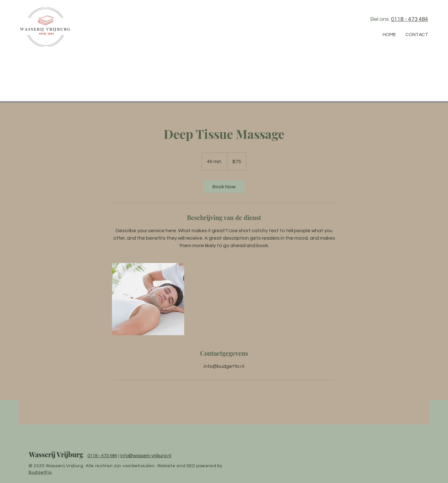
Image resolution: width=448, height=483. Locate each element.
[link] (224, 187)
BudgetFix (40, 472)
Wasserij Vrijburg (56, 454)
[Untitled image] (148, 299)
